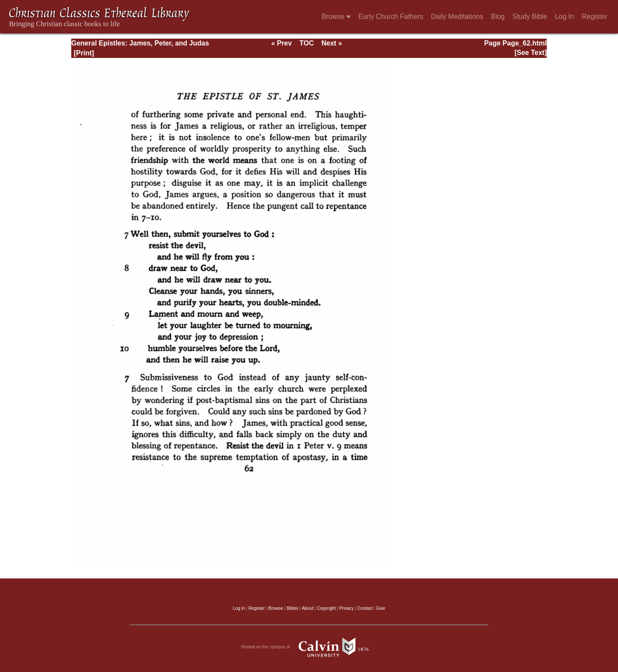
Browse (336, 17)
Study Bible (530, 17)
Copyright (327, 608)
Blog (498, 17)
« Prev (282, 43)
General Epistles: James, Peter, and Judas (140, 43)
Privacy (347, 608)
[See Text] (531, 53)
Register (594, 17)
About (307, 608)
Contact (365, 608)
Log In (564, 17)
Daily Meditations (457, 17)
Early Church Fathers (391, 17)
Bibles (293, 608)
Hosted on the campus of (309, 647)
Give (380, 608)
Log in (239, 608)
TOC (307, 43)
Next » (332, 43)
